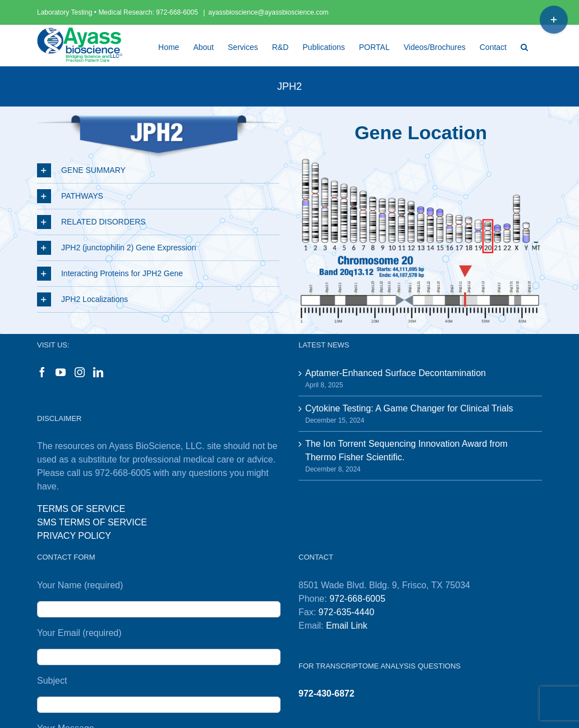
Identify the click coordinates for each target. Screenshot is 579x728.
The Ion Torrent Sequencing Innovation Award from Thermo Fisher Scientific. (406, 450)
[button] (524, 45)
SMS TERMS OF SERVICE (92, 522)
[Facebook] (42, 372)
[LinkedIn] (98, 372)
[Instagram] (80, 372)
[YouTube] (61, 372)
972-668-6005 (178, 12)
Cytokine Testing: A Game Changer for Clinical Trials (409, 408)
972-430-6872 (327, 693)
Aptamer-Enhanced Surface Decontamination (396, 373)
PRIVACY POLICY (74, 536)
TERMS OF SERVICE (81, 509)
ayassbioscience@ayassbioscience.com (268, 12)
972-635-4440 (347, 612)
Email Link (347, 626)
